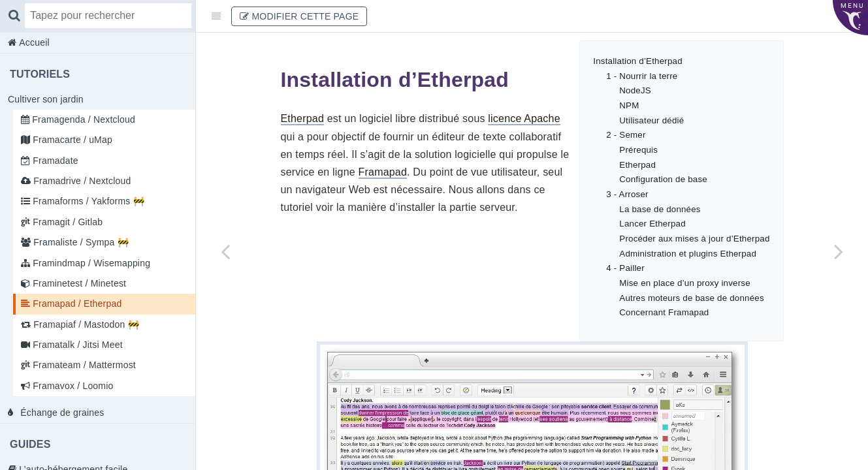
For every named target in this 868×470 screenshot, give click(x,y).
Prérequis (638, 150)
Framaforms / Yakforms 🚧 (87, 201)
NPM (629, 105)
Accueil (33, 42)
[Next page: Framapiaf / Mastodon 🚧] (839, 251)
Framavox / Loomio (72, 386)
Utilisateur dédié (651, 120)
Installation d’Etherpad (638, 61)
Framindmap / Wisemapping (90, 263)
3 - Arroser (627, 194)
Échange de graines (61, 413)
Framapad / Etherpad (76, 304)
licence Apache (524, 118)
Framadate (54, 161)
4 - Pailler (625, 268)
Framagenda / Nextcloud (82, 119)
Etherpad (637, 165)
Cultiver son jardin (46, 99)
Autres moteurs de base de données (691, 298)
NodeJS (635, 90)
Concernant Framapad (664, 312)
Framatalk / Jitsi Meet (76, 345)
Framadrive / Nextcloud (81, 181)
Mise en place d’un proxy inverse (685, 283)
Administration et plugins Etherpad (688, 254)
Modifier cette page (299, 16)
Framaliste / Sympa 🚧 (80, 242)
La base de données (660, 209)
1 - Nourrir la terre (642, 76)
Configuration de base (663, 179)
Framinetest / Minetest (78, 283)
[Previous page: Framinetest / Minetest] (225, 251)
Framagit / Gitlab (66, 222)
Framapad (383, 172)
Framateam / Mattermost (83, 365)
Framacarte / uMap (71, 140)
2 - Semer (626, 135)
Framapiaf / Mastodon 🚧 (85, 324)
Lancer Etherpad (652, 224)
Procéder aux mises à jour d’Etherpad (694, 239)
